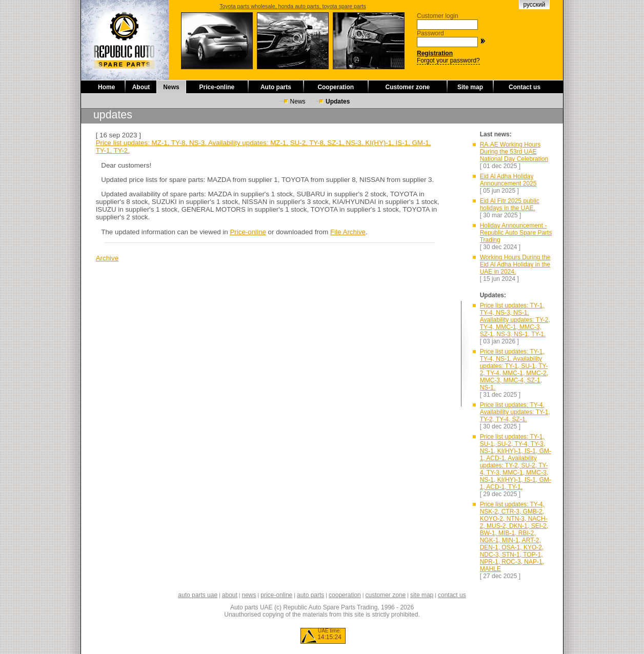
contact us (452, 595)
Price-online (217, 87)
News (171, 87)
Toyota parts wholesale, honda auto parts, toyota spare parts (293, 6)
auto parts (310, 595)
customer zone (385, 595)
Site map (470, 87)
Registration (435, 53)
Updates (338, 101)
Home (106, 87)
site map (422, 595)
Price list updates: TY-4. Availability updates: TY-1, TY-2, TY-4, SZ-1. (515, 412)
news (249, 595)
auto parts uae (198, 595)
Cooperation (336, 87)
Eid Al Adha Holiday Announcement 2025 (508, 180)
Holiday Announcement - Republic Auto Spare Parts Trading (516, 233)
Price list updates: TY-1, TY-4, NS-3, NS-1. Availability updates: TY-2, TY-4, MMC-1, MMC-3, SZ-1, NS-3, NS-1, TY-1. (515, 320)
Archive (107, 258)
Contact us (525, 87)
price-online (276, 595)
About (141, 87)
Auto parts (276, 87)
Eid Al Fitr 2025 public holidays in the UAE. (510, 205)
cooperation (345, 595)
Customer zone (408, 87)
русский (534, 5)
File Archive (348, 232)
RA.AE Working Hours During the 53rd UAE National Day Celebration (514, 152)
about (230, 595)
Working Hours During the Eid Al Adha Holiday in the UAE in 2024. (515, 264)
